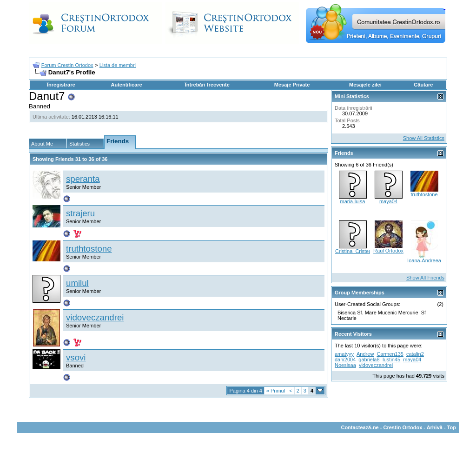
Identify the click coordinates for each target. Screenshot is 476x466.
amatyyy (344, 354)
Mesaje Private (292, 85)
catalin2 (415, 354)
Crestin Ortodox (403, 427)
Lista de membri (118, 65)
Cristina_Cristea (353, 251)
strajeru (80, 213)
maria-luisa (353, 201)
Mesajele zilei (365, 85)
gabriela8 (369, 359)
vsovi (76, 357)
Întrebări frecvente (207, 85)
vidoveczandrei (95, 317)
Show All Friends (425, 278)
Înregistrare (61, 85)
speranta (83, 179)
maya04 (388, 201)
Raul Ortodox (388, 251)
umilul (77, 283)
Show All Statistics (424, 138)
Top (452, 427)
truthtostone (89, 249)
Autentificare (126, 85)
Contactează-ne (360, 427)
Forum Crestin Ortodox (67, 65)
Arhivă (435, 427)
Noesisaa (345, 365)
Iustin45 (392, 359)
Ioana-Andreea (424, 260)
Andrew (365, 354)
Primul (276, 391)
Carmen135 (390, 354)
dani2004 (345, 359)
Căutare (423, 85)
